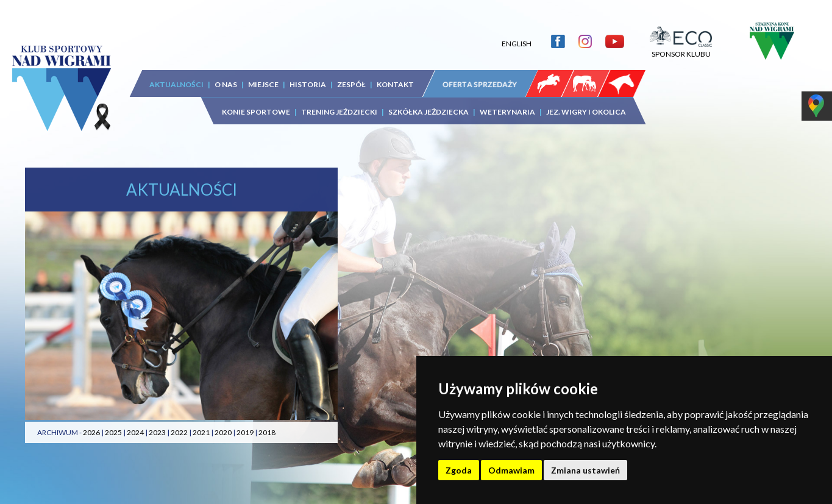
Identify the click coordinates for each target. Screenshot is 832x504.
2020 (223, 432)
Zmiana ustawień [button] (585, 470)
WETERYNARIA (507, 112)
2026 (91, 432)
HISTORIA (308, 84)
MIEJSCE (263, 84)
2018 (267, 432)
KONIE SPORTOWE (256, 112)
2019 (245, 432)
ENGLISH (517, 44)
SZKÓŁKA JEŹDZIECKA (428, 112)
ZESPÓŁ (351, 84)
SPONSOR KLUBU (681, 49)
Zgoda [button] (459, 470)
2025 (113, 432)
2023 (157, 432)
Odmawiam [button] (511, 470)
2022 (179, 432)
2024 (135, 432)
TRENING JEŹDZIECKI (339, 112)
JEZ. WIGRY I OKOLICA (586, 112)
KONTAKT (395, 84)
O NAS (226, 84)
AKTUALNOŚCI (176, 84)
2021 (201, 432)
